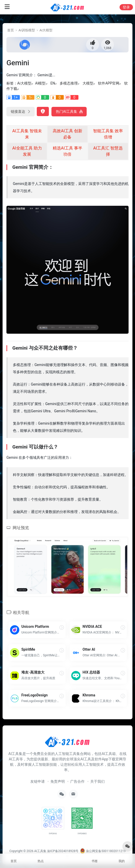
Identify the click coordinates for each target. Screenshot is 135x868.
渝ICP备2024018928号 (63, 851)
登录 (126, 7)
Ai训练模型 (27, 30)
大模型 (88, 83)
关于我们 (97, 781)
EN (53, 83)
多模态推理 (69, 83)
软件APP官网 (109, 83)
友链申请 (38, 781)
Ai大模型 (46, 30)
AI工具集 (40, 851)
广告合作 (77, 781)
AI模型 (40, 83)
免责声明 (58, 781)
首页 (11, 30)
